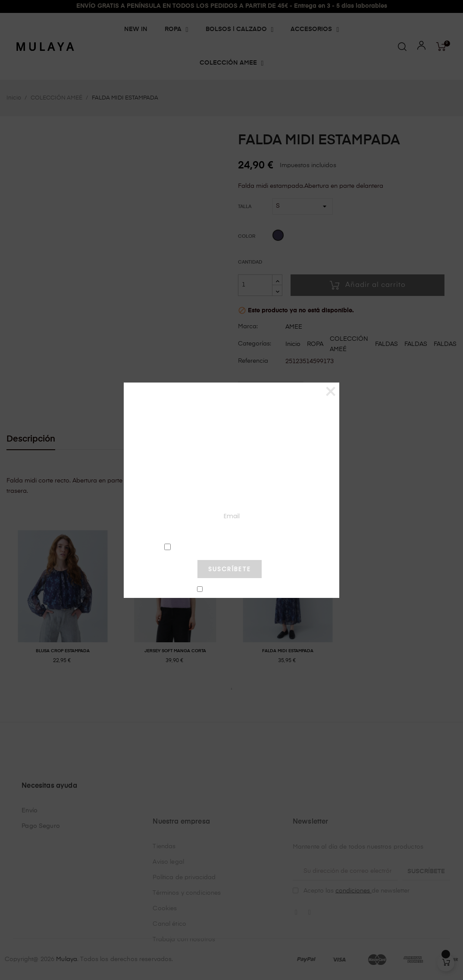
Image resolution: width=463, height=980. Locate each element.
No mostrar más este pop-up (233, 590)
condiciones (229, 546)
